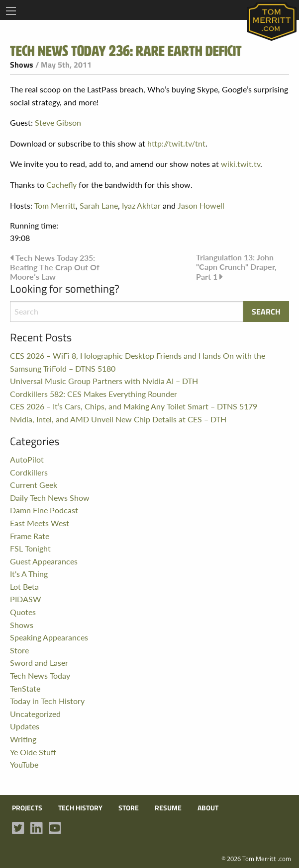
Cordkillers (29, 472)
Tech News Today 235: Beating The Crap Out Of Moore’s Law (55, 267)
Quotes (23, 612)
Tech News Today (40, 675)
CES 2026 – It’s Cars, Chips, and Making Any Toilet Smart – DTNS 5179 (134, 406)
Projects (27, 808)
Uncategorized (35, 714)
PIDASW (26, 599)
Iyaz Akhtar (141, 205)
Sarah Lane (99, 205)
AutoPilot (27, 459)
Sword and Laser (39, 663)
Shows (22, 65)
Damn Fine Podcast (44, 510)
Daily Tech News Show (50, 498)
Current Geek (34, 485)
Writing (23, 739)
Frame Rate (30, 536)
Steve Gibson (58, 122)
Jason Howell (201, 205)
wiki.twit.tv (241, 164)
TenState (25, 688)
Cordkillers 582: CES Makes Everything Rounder (94, 394)
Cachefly (61, 185)
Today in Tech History (47, 701)
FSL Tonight (30, 548)
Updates (25, 726)
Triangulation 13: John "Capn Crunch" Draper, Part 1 (236, 267)
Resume (168, 808)
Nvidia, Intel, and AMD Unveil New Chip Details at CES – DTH (118, 419)
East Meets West (40, 523)
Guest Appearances (44, 561)
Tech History (80, 808)
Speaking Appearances (49, 637)
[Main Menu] (11, 11)
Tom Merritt (55, 205)
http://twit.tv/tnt (176, 143)
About (208, 808)
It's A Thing (29, 574)
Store (19, 650)
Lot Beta (24, 587)
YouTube (24, 764)
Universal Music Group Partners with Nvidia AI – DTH (104, 381)
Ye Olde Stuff (33, 752)
